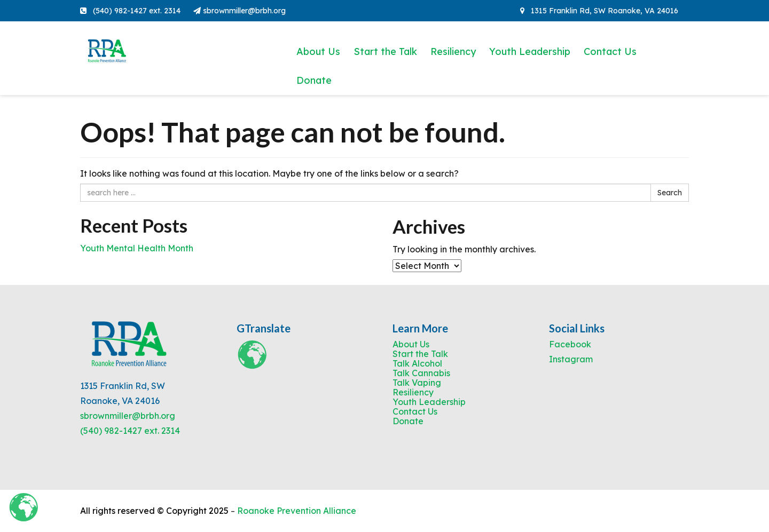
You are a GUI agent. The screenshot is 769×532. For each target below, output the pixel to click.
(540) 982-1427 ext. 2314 (130, 431)
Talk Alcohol (417, 363)
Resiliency (453, 51)
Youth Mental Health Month (137, 248)
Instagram (571, 359)
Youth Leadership (530, 51)
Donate (314, 80)
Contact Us (610, 51)
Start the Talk (385, 51)
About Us (318, 51)
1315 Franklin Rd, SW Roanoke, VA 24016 (599, 11)
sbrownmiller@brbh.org (240, 11)
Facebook (570, 344)
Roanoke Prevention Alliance (297, 511)
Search (670, 193)
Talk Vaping (417, 383)
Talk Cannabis (421, 373)
